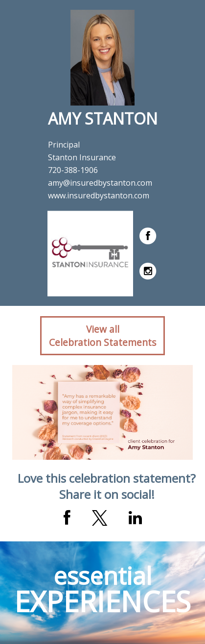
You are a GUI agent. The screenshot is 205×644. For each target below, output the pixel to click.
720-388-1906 (73, 170)
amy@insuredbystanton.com (100, 183)
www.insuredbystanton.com (99, 195)
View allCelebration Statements (102, 336)
